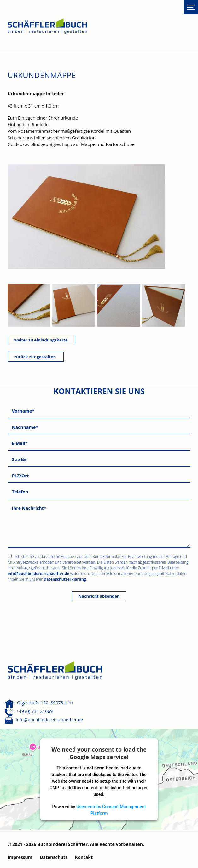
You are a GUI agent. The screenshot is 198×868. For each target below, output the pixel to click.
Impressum (20, 857)
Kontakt (84, 857)
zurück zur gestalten (36, 357)
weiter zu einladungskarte (41, 340)
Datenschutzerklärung (65, 579)
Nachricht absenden (99, 596)
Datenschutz (54, 857)
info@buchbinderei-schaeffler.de (38, 574)
